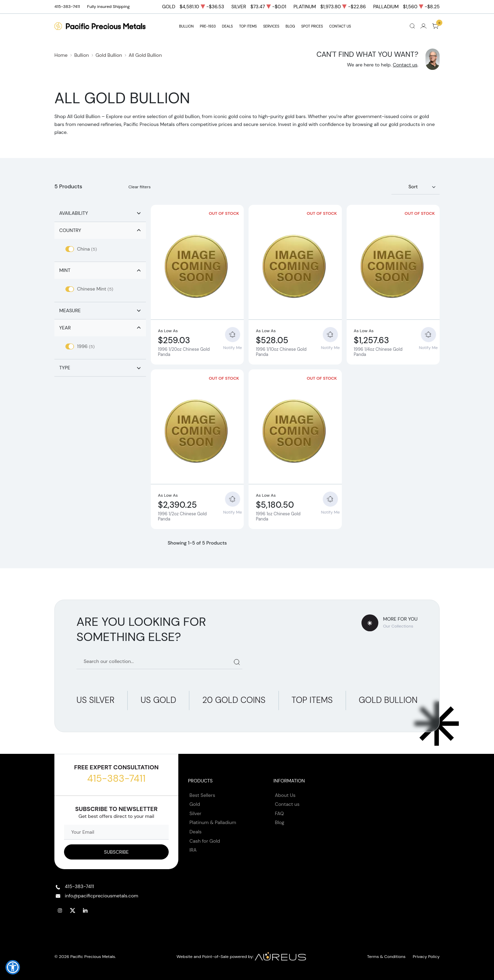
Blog (280, 822)
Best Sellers (202, 795)
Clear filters (140, 187)
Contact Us (340, 26)
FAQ (280, 813)
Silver (195, 813)
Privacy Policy (426, 957)
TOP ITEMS (248, 26)
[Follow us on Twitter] (73, 910)
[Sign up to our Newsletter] (116, 852)
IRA (193, 850)
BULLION (186, 26)
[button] (13, 967)
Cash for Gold (205, 841)
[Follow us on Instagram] (60, 910)
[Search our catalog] (159, 662)
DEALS (227, 26)
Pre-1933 (208, 26)
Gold (195, 804)
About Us (285, 795)
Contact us (405, 65)
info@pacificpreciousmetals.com (101, 896)
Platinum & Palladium (213, 822)
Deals (195, 832)
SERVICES (271, 26)
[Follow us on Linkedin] (85, 910)
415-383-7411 (116, 778)
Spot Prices (312, 26)
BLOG (290, 26)
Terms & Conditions (386, 957)
